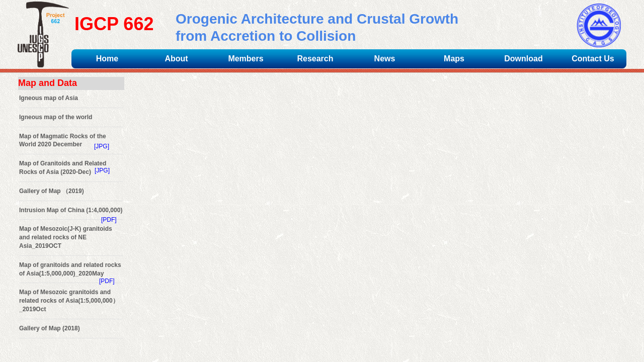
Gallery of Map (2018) (50, 328)
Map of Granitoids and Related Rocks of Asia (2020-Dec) (63, 168)
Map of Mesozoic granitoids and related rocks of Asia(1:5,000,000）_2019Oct (69, 301)
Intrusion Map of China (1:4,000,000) (71, 210)
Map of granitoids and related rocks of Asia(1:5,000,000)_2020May (70, 269)
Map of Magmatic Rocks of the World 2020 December (63, 141)
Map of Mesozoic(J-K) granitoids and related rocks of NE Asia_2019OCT (66, 237)
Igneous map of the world (56, 117)
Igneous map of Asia (49, 98)
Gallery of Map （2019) (52, 191)
